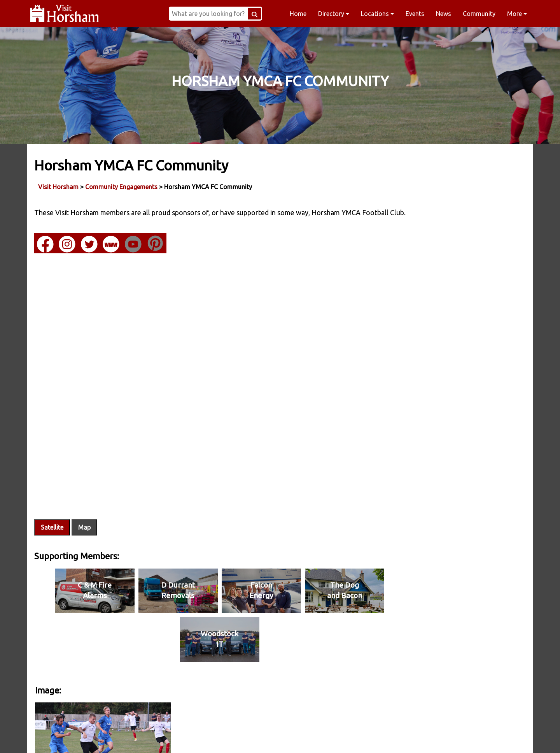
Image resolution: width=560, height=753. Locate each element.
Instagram (230, 737)
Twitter (330, 737)
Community (479, 14)
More (517, 14)
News (444, 14)
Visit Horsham (59, 186)
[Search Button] (270, 14)
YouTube (429, 737)
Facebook (131, 737)
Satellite (53, 510)
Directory (334, 14)
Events (415, 14)
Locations (377, 14)
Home (298, 14)
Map (85, 510)
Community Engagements (122, 186)
